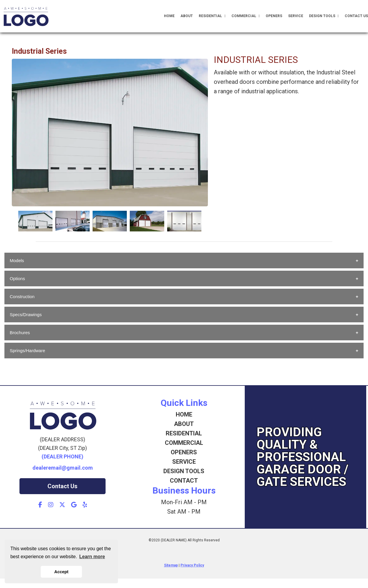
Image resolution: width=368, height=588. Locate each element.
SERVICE (184, 462)
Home (169, 16)
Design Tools (324, 16)
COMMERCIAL (184, 443)
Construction (22, 297)
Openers (274, 16)
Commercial (246, 16)
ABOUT (184, 424)
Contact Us (356, 16)
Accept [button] (61, 572)
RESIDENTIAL (184, 433)
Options (17, 279)
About (187, 16)
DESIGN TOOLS (184, 471)
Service (296, 16)
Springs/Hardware (27, 351)
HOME (184, 414)
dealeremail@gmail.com (63, 468)
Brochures (20, 333)
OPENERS (184, 452)
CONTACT (184, 481)
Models (17, 260)
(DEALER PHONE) (63, 456)
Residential (212, 16)
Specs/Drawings (26, 315)
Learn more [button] (92, 557)
